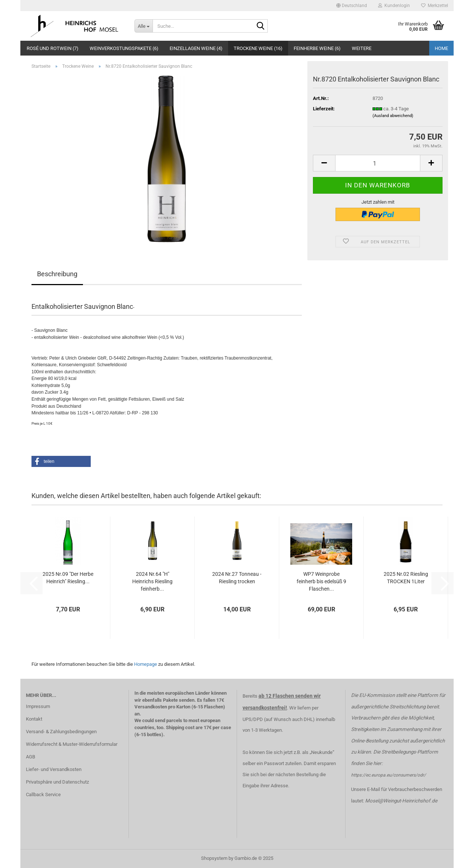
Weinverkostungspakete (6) (124, 48)
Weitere (362, 48)
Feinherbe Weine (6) (317, 48)
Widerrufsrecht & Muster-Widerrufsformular (72, 744)
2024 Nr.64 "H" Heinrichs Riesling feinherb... (152, 581)
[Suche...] (143, 26)
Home (441, 48)
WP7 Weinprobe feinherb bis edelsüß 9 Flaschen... (321, 581)
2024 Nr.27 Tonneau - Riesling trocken (237, 578)
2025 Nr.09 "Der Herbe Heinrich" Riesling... (68, 578)
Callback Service (43, 794)
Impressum (38, 706)
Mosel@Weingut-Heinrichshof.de (401, 801)
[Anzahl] (378, 163)
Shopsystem (214, 858)
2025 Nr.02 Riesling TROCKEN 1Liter (406, 578)
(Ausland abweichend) (393, 116)
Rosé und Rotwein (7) (53, 48)
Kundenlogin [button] (394, 6)
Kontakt (34, 719)
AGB (31, 757)
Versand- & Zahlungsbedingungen (61, 732)
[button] (352, 6)
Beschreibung (57, 274)
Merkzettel (435, 6)
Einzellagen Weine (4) (196, 48)
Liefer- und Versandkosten (54, 769)
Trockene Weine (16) (258, 48)
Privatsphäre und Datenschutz (57, 782)
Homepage (146, 664)
